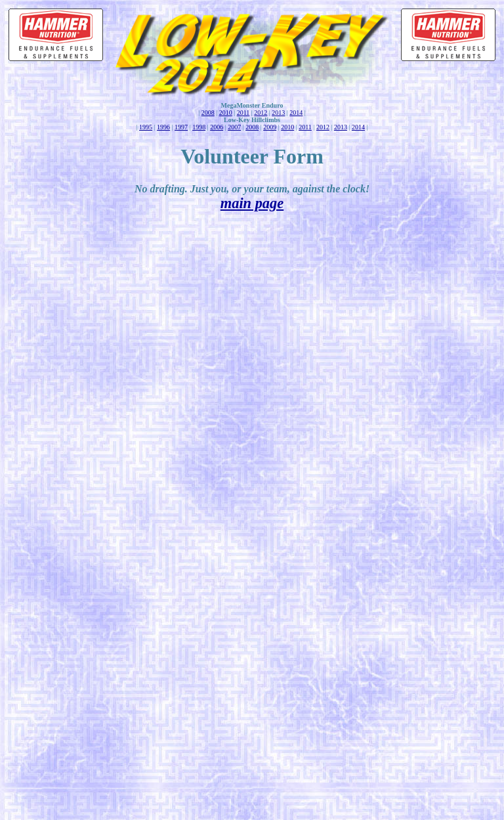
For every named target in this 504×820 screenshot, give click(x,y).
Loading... (255, 519)
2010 (226, 113)
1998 (199, 127)
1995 (146, 127)
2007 (234, 127)
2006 (217, 127)
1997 (181, 127)
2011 (243, 113)
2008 (208, 113)
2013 (278, 113)
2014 (296, 113)
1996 (163, 127)
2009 (270, 127)
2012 (261, 113)
